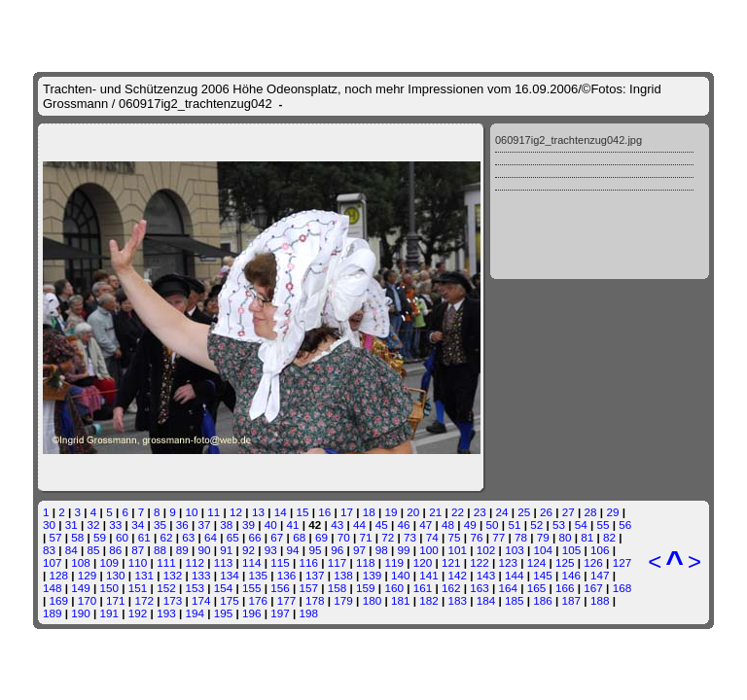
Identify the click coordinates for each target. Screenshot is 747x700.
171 (116, 600)
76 (476, 537)
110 (138, 562)
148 (53, 588)
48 (448, 525)
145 (543, 575)
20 (413, 512)
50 (493, 525)
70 (344, 537)
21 (435, 512)
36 (182, 525)
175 (230, 600)
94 (293, 550)
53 (559, 525)
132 (173, 575)
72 (388, 537)
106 (600, 550)
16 (324, 512)
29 (612, 512)
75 (455, 537)
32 (94, 525)
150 (110, 588)
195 (224, 613)
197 (280, 613)
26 (546, 512)
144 (515, 575)
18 (369, 512)
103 (515, 550)
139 (373, 575)
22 (458, 512)
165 (537, 588)
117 (338, 562)
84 (71, 550)
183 (457, 600)
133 (201, 575)
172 (144, 600)
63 (188, 537)
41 (293, 525)
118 (366, 562)
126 (593, 562)
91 (226, 550)
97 (359, 550)
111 (166, 562)
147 (600, 575)
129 (88, 575)
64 (211, 537)
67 (277, 537)
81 (587, 537)
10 (192, 512)
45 (382, 525)
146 (572, 575)
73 (410, 537)
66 (255, 537)
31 (71, 525)
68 (299, 537)
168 (622, 588)
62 (166, 537)
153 (195, 588)
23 (480, 512)
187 (572, 600)
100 (429, 550)
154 (224, 588)
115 (280, 562)
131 (144, 575)
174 (201, 600)
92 (249, 550)
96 (337, 550)
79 (543, 537)
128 (59, 575)
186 (543, 600)
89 (182, 550)
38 (226, 525)
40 (271, 525)
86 (115, 550)
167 (593, 588)
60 (122, 537)
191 (110, 613)
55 (604, 525)
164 (509, 588)
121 (451, 562)
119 (394, 562)
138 (343, 575)
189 (53, 613)
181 (401, 600)
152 (166, 588)
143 (486, 575)
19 (391, 512)
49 (470, 525)
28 (591, 512)
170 (88, 600)
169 (59, 600)
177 (287, 600)
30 (49, 525)
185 (515, 600)
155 (252, 588)
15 (302, 512)
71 (365, 537)
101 (458, 550)
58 (77, 537)
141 (429, 575)
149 (81, 588)
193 (166, 613)
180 (373, 600)
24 (501, 512)
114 (252, 562)
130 (116, 575)
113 (224, 562)
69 (321, 537)
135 (259, 575)
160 (394, 588)
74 (432, 537)
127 (622, 562)
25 (524, 512)
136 (287, 575)
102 (486, 550)
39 (249, 525)
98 (382, 550)
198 (309, 613)
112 (195, 562)
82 (609, 537)
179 (343, 600)
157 (309, 588)
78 (521, 537)
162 (451, 588)
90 (204, 550)
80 (566, 537)
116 (309, 562)
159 (366, 588)
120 (423, 562)
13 (258, 512)
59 (100, 537)
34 (138, 525)
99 (404, 550)
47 (426, 525)
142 (457, 575)
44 (359, 525)
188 (600, 600)
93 (271, 550)
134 (230, 575)
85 (94, 550)
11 (213, 512)
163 (480, 588)
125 (565, 562)
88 (160, 550)
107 (53, 562)
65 (233, 537)
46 (403, 525)
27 (569, 512)
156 (280, 588)
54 (581, 525)
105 (572, 550)
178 (315, 600)
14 (281, 512)
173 (173, 600)
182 (429, 600)
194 (195, 613)
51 (514, 525)
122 (480, 562)
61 (144, 537)
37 (204, 525)
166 (565, 588)
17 (347, 512)
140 (401, 575)
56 (625, 525)
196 (252, 613)
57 (56, 537)
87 (138, 550)
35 (160, 525)
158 (338, 588)
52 (536, 525)
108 (81, 562)
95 (315, 550)
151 (138, 588)
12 (236, 512)
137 (315, 575)
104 (543, 550)
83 (49, 550)
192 (138, 613)
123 (509, 562)
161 (423, 588)
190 (81, 613)
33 (115, 525)
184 (486, 600)
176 (259, 600)
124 (537, 562)
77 (498, 537)
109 (110, 562)
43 (337, 525)
